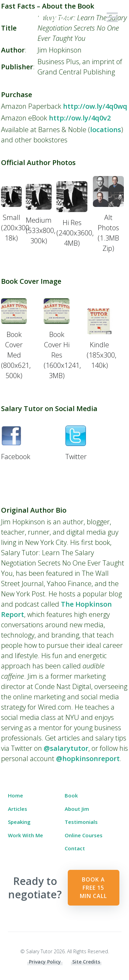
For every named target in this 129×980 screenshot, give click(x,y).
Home (15, 795)
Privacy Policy (45, 962)
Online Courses (84, 835)
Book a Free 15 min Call (93, 888)
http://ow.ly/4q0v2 (80, 118)
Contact (75, 848)
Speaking (19, 822)
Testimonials (81, 822)
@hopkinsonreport (88, 759)
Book (71, 795)
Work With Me (25, 835)
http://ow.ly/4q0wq (95, 106)
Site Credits (86, 962)
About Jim (77, 809)
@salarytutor (66, 748)
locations (106, 130)
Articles (18, 809)
